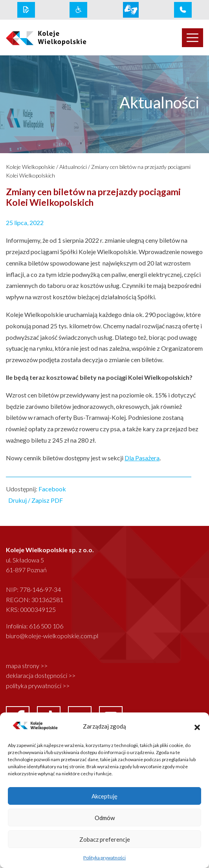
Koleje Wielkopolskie (30, 167)
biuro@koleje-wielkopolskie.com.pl (52, 636)
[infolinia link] (183, 10)
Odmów (105, 818)
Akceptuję (104, 796)
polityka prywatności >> (38, 686)
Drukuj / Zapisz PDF (36, 500)
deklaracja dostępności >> (41, 675)
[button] (197, 726)
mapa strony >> (27, 666)
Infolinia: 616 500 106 (35, 626)
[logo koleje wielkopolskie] (52, 38)
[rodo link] (26, 10)
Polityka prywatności (104, 858)
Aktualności (73, 167)
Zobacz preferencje (105, 839)
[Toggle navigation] (192, 38)
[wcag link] (78, 10)
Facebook (52, 489)
